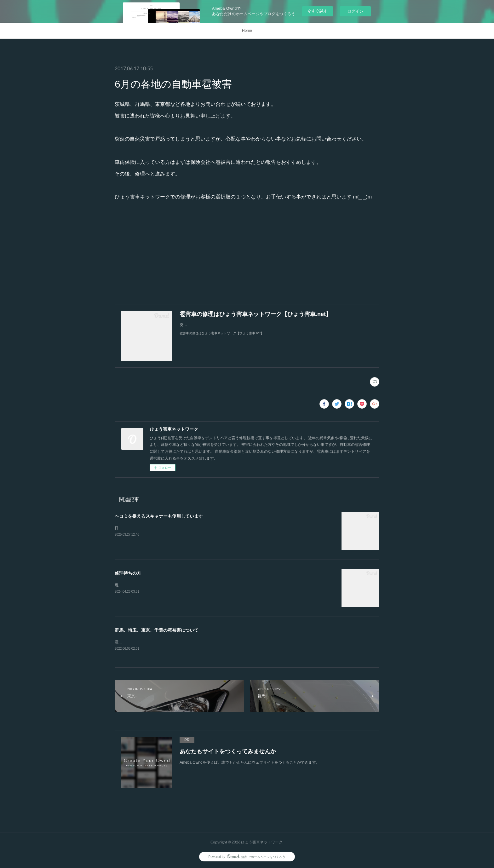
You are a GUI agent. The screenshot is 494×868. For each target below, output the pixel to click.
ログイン (355, 11)
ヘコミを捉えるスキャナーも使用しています (159, 516)
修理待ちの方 (128, 573)
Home (247, 31)
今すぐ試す (317, 11)
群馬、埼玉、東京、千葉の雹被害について (157, 630)
